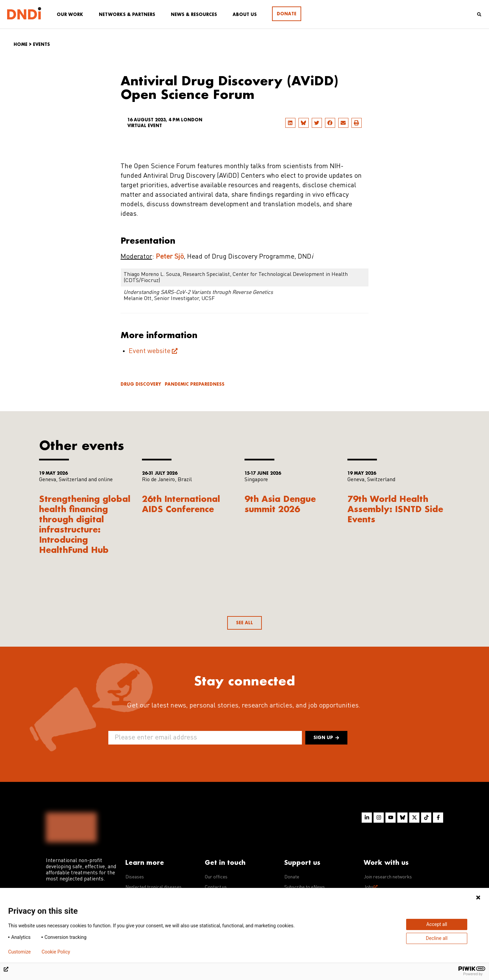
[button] (290, 123)
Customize (19, 952)
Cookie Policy (56, 952)
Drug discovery (141, 384)
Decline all (437, 938)
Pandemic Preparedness (195, 384)
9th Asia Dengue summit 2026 (280, 504)
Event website (150, 351)
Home (21, 44)
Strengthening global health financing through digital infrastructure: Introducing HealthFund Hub (85, 524)
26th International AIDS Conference (181, 504)
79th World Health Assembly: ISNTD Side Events (395, 509)
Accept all (437, 924)
